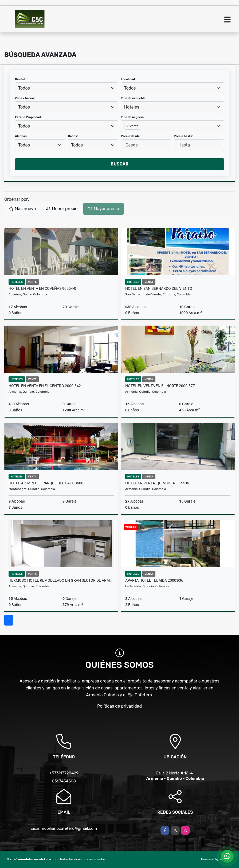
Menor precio (62, 209)
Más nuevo (22, 209)
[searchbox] (126, 135)
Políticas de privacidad (119, 706)
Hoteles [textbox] (132, 107)
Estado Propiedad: (28, 117)
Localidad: (128, 79)
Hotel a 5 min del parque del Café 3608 (46, 483)
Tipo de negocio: (133, 117)
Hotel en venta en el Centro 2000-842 (45, 386)
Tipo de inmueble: (134, 98)
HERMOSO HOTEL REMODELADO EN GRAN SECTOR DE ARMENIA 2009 (61, 580)
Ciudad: (21, 79)
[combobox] (67, 88)
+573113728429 (64, 773)
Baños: (73, 136)
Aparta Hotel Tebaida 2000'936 (154, 580)
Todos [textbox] (24, 88)
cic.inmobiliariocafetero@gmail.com (64, 828)
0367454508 (64, 781)
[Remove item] (128, 126)
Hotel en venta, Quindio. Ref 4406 (157, 483)
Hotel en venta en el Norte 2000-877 (160, 386)
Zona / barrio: (25, 98)
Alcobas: (21, 136)
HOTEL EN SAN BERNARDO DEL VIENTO (159, 288)
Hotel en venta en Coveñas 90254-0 (42, 288)
